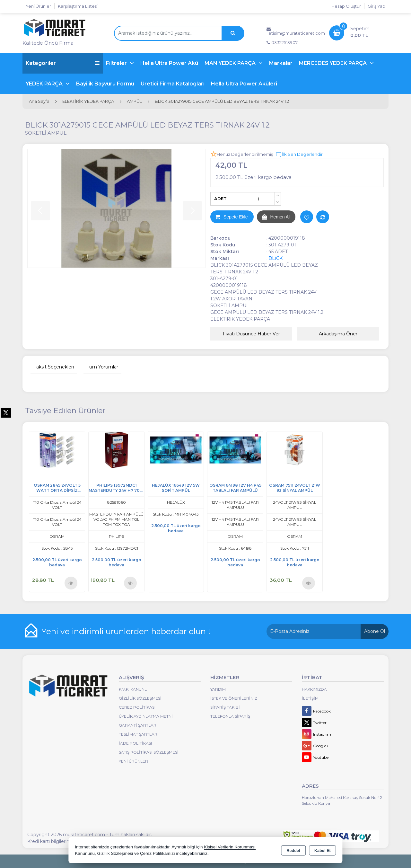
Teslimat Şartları (139, 734)
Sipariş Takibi (225, 707)
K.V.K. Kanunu (133, 689)
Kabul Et (323, 851)
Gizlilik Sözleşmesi (140, 698)
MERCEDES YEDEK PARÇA (333, 63)
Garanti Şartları (138, 725)
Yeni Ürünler (133, 761)
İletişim (310, 698)
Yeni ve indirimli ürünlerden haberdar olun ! (126, 631)
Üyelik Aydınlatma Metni (146, 716)
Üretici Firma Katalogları (173, 84)
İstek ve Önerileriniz (234, 698)
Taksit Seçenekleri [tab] (54, 367)
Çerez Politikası (137, 707)
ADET (220, 199)
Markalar (281, 63)
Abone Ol (375, 631)
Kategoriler (63, 63)
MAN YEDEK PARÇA (231, 63)
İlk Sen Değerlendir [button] (299, 155)
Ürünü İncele (71, 583)
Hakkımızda (314, 689)
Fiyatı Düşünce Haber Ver (251, 334)
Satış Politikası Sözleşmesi (149, 752)
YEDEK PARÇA (45, 84)
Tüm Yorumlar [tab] (102, 367)
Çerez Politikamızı (157, 853)
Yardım (218, 689)
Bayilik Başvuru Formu (105, 84)
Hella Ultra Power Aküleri (244, 84)
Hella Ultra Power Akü (169, 63)
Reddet (293, 851)
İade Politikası (135, 743)
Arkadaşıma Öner (338, 334)
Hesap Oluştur (346, 6)
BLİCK (275, 258)
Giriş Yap (376, 6)
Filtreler (117, 63)
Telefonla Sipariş (230, 716)
